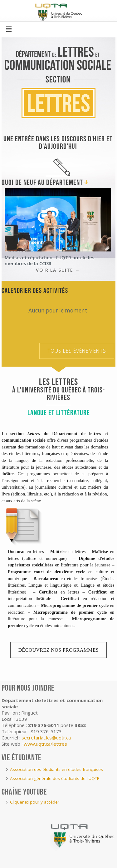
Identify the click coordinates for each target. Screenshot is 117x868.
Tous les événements (77, 351)
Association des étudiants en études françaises (56, 769)
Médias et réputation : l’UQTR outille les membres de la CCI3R (49, 260)
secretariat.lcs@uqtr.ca (46, 738)
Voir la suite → (58, 270)
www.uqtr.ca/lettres (45, 744)
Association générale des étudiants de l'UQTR (55, 778)
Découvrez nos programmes (59, 650)
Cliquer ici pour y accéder (35, 802)
